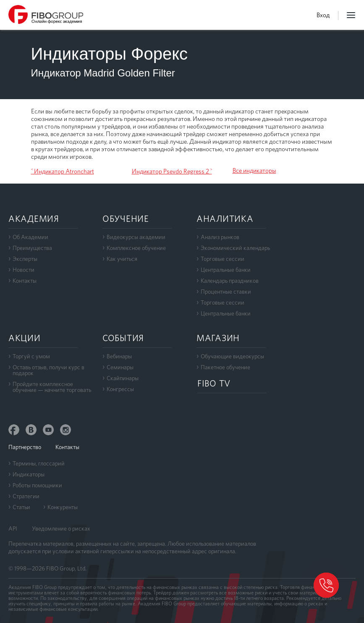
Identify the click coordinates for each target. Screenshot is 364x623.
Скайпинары (123, 378)
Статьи (21, 507)
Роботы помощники (37, 485)
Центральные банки (226, 270)
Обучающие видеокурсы (232, 356)
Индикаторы (29, 474)
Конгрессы (120, 389)
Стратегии (26, 496)
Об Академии (30, 237)
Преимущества (32, 248)
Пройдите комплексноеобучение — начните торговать (52, 387)
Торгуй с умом (31, 356)
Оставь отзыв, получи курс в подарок (48, 370)
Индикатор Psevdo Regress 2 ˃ (172, 171)
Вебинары (119, 356)
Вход (323, 15)
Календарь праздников (230, 281)
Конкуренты (63, 507)
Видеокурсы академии (136, 237)
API (13, 528)
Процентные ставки (226, 292)
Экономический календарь (235, 248)
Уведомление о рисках (61, 528)
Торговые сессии (223, 259)
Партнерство (25, 447)
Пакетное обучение (225, 367)
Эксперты (25, 259)
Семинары (120, 367)
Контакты (25, 281)
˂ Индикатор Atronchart (63, 171)
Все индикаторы (254, 171)
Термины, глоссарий (39, 463)
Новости (24, 270)
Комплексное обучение (136, 248)
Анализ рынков (220, 237)
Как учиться (122, 259)
